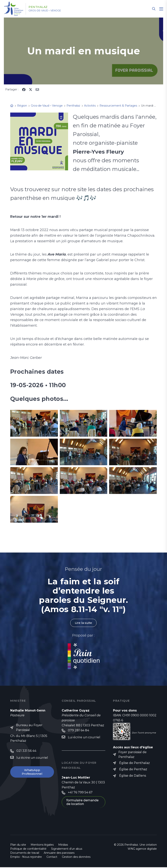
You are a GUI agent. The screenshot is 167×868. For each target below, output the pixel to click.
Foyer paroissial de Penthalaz (132, 755)
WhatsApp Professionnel (32, 773)
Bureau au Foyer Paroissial (29, 728)
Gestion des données (76, 858)
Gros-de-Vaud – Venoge (50, 11)
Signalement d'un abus (67, 849)
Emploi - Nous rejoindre (26, 858)
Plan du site (18, 845)
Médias (63, 845)
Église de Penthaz (133, 770)
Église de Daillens (133, 777)
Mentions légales (42, 845)
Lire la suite (83, 623)
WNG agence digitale (142, 849)
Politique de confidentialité (28, 849)
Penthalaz (41, 7)
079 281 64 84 (78, 731)
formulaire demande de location (82, 803)
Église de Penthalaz (135, 764)
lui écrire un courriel (32, 758)
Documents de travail (25, 854)
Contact (52, 858)
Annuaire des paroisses (59, 854)
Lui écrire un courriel (84, 737)
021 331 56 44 (26, 752)
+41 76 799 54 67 (80, 793)
